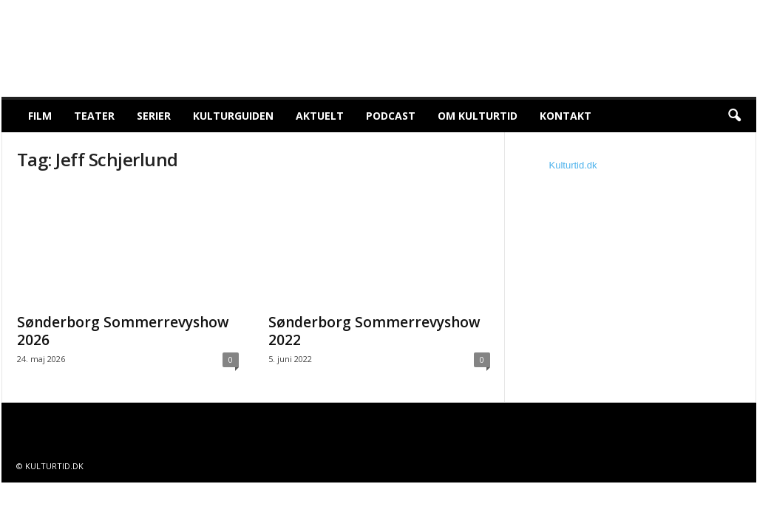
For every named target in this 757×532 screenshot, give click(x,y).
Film (40, 116)
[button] (734, 116)
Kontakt (566, 116)
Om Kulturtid (478, 116)
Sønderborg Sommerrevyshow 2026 (123, 331)
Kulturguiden (233, 116)
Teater (94, 116)
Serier (154, 116)
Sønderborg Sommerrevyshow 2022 (374, 331)
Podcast (391, 116)
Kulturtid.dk (573, 165)
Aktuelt (320, 116)
